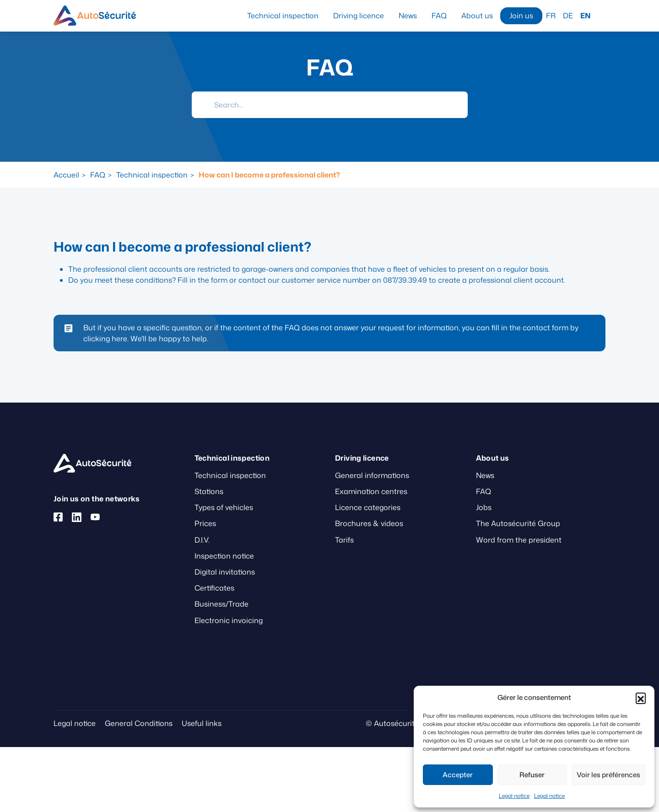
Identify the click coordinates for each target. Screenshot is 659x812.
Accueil (66, 175)
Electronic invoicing (229, 620)
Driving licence (359, 16)
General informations (372, 475)
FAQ (439, 16)
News (408, 16)
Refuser (532, 775)
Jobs (484, 507)
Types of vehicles (224, 507)
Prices (205, 523)
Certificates (214, 588)
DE (568, 16)
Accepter (458, 775)
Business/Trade (221, 604)
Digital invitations (225, 572)
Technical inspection (283, 16)
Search (602, 15)
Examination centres (371, 491)
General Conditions (139, 723)
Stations (209, 491)
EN (586, 16)
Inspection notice (224, 556)
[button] (641, 698)
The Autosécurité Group (518, 523)
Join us (521, 16)
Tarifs (344, 540)
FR (551, 16)
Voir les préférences (608, 775)
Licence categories (368, 507)
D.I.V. (202, 540)
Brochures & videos (369, 523)
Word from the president (519, 540)
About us (477, 16)
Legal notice (514, 796)
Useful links (202, 723)
